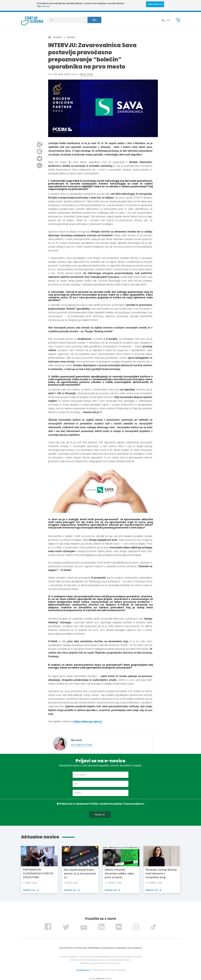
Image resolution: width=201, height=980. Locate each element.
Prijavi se (100, 815)
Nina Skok (86, 74)
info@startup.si (83, 970)
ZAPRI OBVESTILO (155, 4)
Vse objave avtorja (82, 744)
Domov (58, 37)
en (168, 20)
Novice (71, 37)
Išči (94, 20)
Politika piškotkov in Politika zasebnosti (109, 970)
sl (163, 20)
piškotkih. (46, 6)
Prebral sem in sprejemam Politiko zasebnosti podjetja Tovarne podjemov (102, 804)
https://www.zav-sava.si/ (88, 721)
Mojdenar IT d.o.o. (104, 979)
